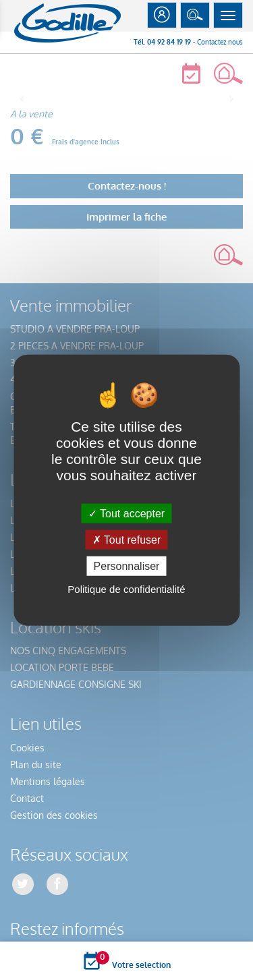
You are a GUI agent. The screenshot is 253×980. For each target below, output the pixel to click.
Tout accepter (126, 513)
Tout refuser (127, 539)
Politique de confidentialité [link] (126, 589)
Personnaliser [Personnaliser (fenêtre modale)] (127, 566)
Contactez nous (220, 42)
